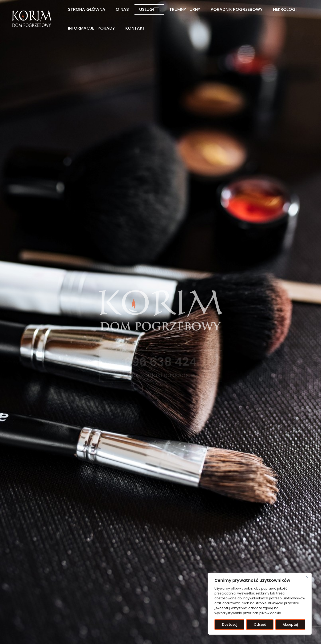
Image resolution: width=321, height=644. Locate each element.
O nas (122, 9)
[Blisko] (307, 577)
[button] (157, 10)
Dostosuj (230, 625)
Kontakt (135, 28)
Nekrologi (285, 9)
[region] (260, 604)
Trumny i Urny (185, 9)
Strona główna (87, 9)
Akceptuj (290, 625)
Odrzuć (260, 625)
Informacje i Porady (91, 28)
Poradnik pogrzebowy (237, 9)
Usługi (147, 9)
